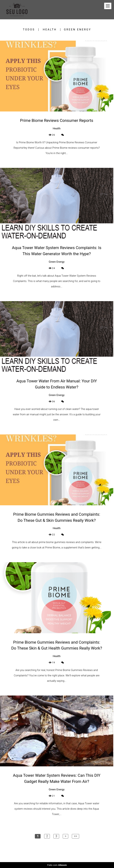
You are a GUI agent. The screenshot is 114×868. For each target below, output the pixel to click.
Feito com (57, 865)
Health (50, 30)
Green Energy (78, 30)
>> (75, 836)
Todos (29, 30)
